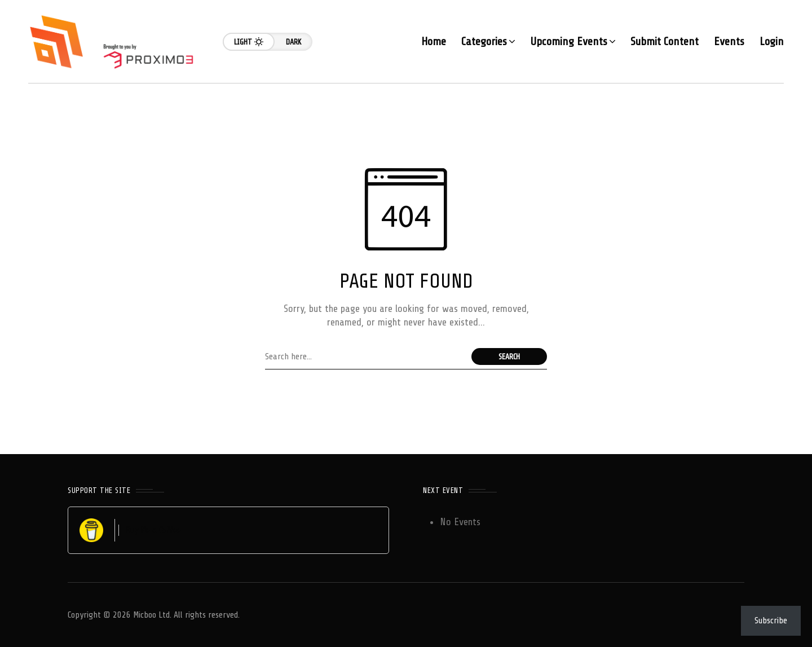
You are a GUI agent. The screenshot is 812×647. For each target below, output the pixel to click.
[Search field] (365, 356)
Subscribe (771, 620)
